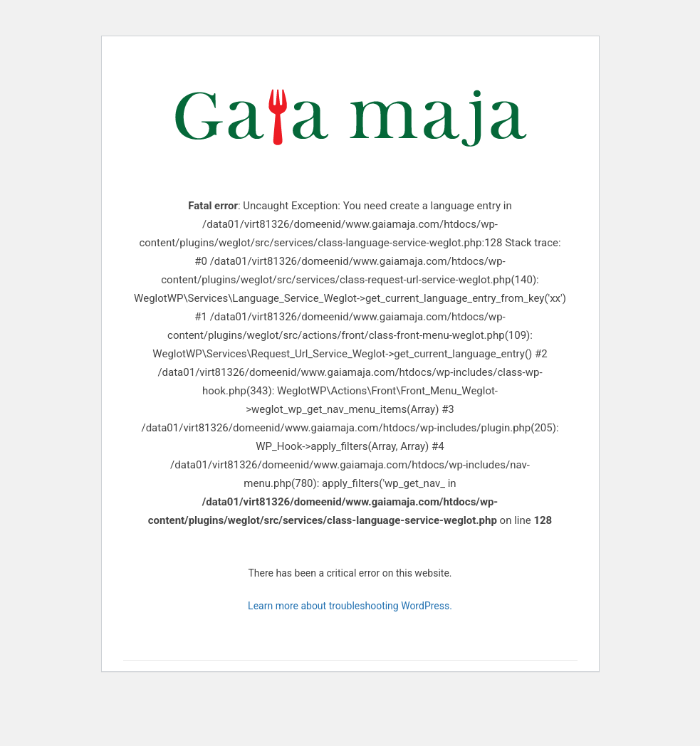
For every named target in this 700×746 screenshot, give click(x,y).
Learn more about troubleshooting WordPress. (350, 606)
